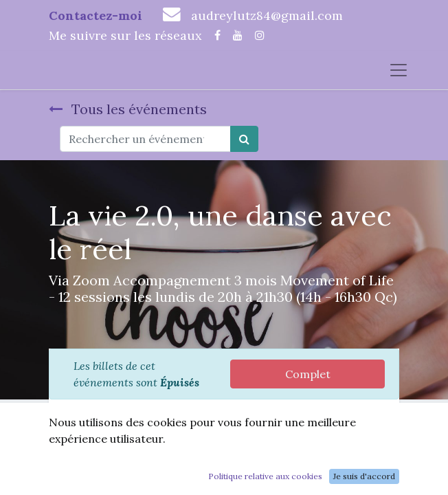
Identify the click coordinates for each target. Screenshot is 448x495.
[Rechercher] (244, 139)
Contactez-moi (96, 15)
